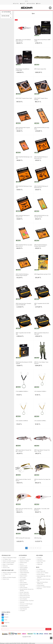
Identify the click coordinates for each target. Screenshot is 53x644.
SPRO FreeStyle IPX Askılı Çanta (23, 538)
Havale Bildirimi (31, 3)
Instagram (5, 617)
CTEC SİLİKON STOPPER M (22, 421)
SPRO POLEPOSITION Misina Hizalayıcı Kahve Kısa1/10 (41, 246)
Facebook (5, 615)
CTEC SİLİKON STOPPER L (40, 421)
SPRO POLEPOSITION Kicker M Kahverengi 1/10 (41, 187)
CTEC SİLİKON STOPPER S (40, 391)
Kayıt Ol (23, 3)
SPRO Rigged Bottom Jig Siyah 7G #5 (42, 274)
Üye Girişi (16, 3)
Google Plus (5, 623)
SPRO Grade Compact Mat (40, 69)
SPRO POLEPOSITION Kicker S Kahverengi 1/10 (41, 158)
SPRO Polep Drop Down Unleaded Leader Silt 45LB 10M (23, 304)
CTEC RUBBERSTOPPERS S (22, 391)
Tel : (27, 1)
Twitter (4, 620)
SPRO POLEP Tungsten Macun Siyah (24, 98)
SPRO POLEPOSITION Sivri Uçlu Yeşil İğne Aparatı (41, 216)
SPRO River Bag (38, 538)
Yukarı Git (51, 638)
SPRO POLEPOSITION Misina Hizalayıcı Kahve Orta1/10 (22, 275)
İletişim (38, 3)
